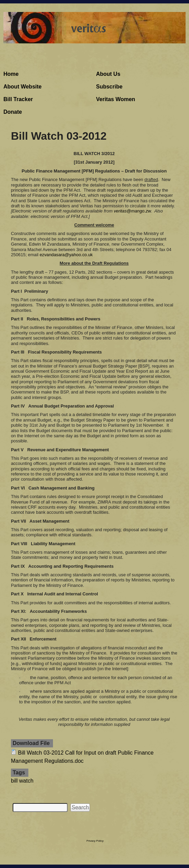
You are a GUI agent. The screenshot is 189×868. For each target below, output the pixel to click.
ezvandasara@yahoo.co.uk (66, 255)
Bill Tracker (18, 99)
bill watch (22, 781)
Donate (13, 112)
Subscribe (109, 87)
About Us (108, 74)
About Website (23, 87)
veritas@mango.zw (132, 211)
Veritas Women (116, 99)
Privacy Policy (95, 841)
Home (11, 74)
